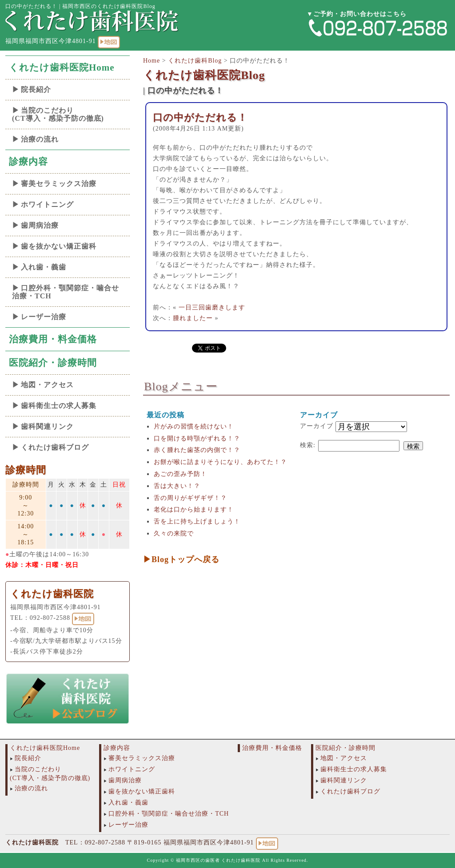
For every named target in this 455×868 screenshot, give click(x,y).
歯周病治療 (40, 225)
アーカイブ (317, 426)
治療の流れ (40, 139)
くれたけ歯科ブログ (55, 447)
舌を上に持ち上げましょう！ (197, 521)
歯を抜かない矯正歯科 (59, 246)
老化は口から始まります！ (194, 509)
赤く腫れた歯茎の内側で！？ (197, 450)
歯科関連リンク (47, 426)
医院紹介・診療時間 (53, 363)
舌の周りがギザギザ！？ (190, 498)
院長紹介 (36, 89)
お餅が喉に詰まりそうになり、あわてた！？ (220, 462)
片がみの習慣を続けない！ (194, 426)
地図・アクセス (47, 385)
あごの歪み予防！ (180, 474)
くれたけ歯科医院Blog (204, 75)
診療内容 (28, 162)
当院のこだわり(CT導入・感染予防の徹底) (58, 114)
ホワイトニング (47, 204)
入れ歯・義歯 (44, 267)
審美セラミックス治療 (59, 184)
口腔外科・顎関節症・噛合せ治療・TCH (66, 292)
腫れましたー (193, 318)
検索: (308, 445)
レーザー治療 (44, 317)
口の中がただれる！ (200, 117)
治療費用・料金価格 (53, 339)
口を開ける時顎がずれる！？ (197, 438)
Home (152, 61)
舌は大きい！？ (177, 486)
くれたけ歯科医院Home (62, 67)
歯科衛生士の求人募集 (59, 406)
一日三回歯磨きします (212, 307)
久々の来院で (174, 533)
